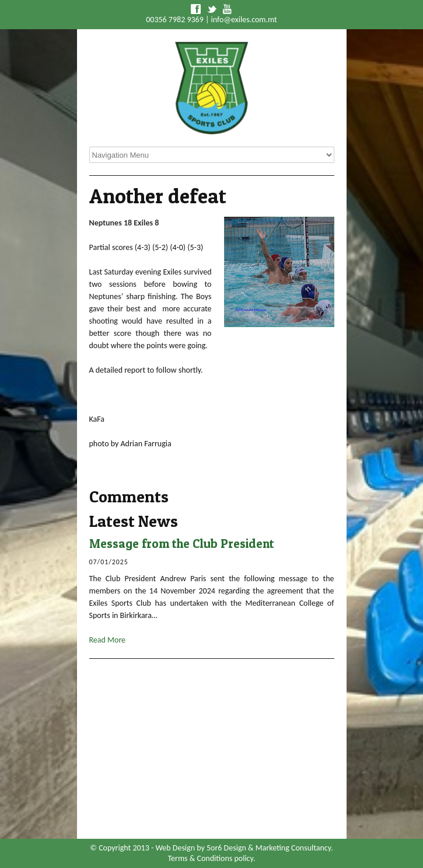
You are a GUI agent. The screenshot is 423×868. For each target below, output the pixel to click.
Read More (108, 640)
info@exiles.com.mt (244, 20)
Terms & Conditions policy (211, 858)
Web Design (175, 848)
